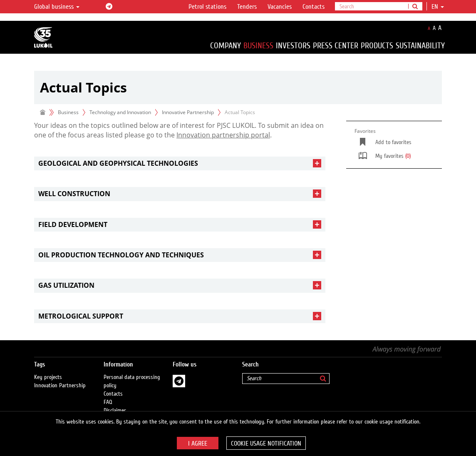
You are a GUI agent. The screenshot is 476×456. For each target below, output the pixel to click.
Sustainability (420, 46)
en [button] (438, 7)
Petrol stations (207, 7)
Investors (293, 46)
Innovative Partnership (188, 112)
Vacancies (280, 7)
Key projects (48, 377)
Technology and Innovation (120, 112)
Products (377, 46)
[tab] (180, 163)
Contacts (314, 7)
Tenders (247, 7)
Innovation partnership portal (223, 135)
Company (226, 46)
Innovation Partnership (60, 386)
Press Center (336, 46)
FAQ (108, 402)
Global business (57, 7)
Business (258, 46)
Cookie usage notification (266, 444)
